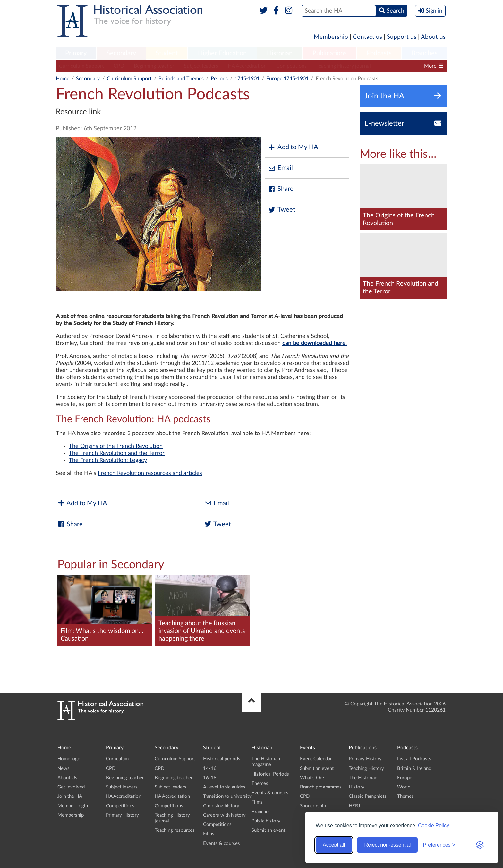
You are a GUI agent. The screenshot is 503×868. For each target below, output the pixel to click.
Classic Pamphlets (368, 796)
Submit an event (268, 830)
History (357, 787)
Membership (331, 37)
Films (209, 834)
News (64, 768)
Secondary (121, 53)
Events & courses (222, 843)
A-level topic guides (224, 787)
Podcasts (379, 53)
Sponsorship (313, 806)
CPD (119, 66)
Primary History (122, 815)
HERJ (354, 806)
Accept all (334, 845)
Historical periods (222, 759)
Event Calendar (316, 759)
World (404, 787)
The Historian (363, 778)
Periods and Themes (181, 79)
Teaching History (366, 768)
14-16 (210, 768)
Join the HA (70, 796)
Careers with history (224, 815)
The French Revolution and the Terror (117, 453)
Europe (405, 778)
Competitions (291, 66)
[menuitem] (76, 54)
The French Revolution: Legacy (108, 460)
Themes (260, 784)
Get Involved (71, 787)
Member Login (73, 806)
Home (63, 79)
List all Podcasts (414, 759)
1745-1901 (247, 79)
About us (433, 37)
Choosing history (221, 806)
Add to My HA (293, 147)
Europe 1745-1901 (287, 79)
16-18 (210, 778)
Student (167, 53)
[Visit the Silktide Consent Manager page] (480, 845)
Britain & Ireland (414, 768)
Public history (266, 821)
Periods (219, 79)
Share (281, 189)
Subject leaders (201, 66)
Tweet (281, 210)
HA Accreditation (247, 66)
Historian (280, 53)
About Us (67, 778)
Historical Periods (270, 774)
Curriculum (117, 759)
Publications (330, 53)
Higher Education (222, 53)
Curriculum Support (81, 66)
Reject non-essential (387, 845)
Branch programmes (321, 787)
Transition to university (227, 796)
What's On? (312, 778)
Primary (76, 53)
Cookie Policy (434, 826)
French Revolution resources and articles (150, 473)
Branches (424, 53)
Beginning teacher (154, 66)
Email (280, 168)
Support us (402, 37)
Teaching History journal (344, 66)
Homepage (69, 759)
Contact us (367, 37)
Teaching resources (175, 830)
